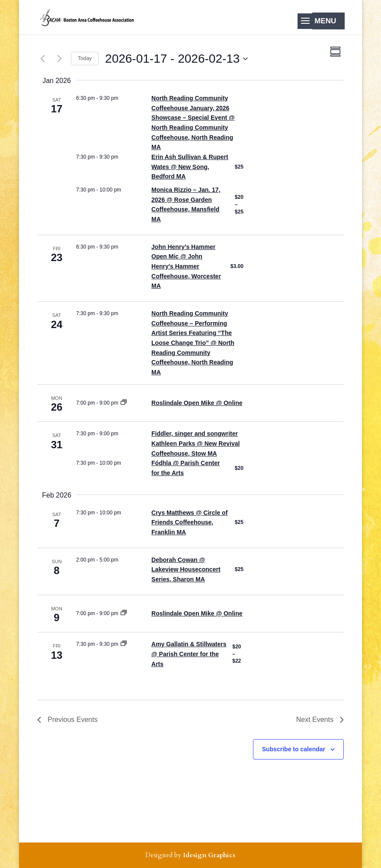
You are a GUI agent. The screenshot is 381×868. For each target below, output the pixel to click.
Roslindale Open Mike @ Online (197, 403)
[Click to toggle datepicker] (176, 59)
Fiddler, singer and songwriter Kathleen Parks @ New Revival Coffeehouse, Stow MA (195, 443)
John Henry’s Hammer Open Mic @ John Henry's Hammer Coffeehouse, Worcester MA (186, 266)
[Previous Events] (42, 59)
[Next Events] (59, 59)
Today (85, 58)
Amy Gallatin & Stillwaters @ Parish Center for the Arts (189, 654)
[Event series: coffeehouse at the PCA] (124, 644)
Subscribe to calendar (294, 749)
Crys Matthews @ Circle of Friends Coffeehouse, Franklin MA (189, 522)
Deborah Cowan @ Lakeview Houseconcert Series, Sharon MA (186, 570)
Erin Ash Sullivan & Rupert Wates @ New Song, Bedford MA (190, 167)
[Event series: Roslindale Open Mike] (124, 403)
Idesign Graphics (209, 855)
